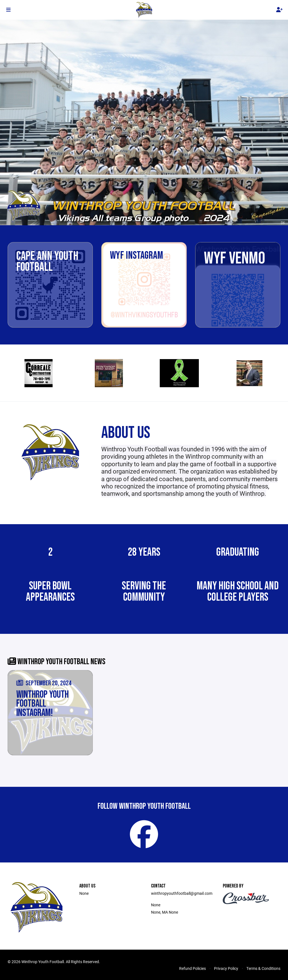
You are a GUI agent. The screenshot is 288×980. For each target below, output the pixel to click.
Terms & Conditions (263, 968)
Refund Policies (193, 968)
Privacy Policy (226, 968)
